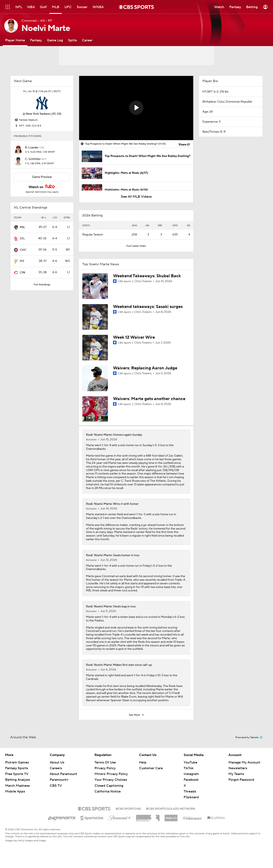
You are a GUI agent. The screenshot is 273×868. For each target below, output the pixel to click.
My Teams (236, 774)
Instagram (191, 774)
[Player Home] (15, 40)
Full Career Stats (136, 246)
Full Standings (42, 285)
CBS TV (56, 786)
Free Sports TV (17, 774)
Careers (56, 768)
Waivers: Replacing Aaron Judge (145, 368)
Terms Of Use (105, 762)
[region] (136, 108)
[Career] (87, 40)
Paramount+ (59, 780)
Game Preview (42, 177)
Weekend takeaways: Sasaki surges (148, 307)
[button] (136, 108)
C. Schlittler (33, 159)
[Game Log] (55, 40)
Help (143, 762)
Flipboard (191, 797)
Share (182, 145)
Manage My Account (244, 762)
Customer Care (151, 768)
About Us (57, 762)
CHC (23, 250)
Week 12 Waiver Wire (134, 337)
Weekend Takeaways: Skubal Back (147, 276)
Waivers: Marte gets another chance (149, 399)
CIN (23, 273)
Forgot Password (241, 780)
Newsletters (238, 768)
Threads (190, 791)
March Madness (17, 786)
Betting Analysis (17, 780)
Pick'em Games (17, 762)
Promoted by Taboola (249, 737)
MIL (23, 227)
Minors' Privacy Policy (111, 774)
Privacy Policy (105, 768)
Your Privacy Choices (111, 780)
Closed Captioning (109, 786)
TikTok (189, 768)
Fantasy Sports (17, 768)
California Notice (108, 791)
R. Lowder (32, 148)
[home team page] (42, 103)
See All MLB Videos (136, 197)
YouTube (190, 762)
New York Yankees (38, 114)
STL (22, 239)
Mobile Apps (15, 791)
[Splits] (72, 40)
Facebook (191, 780)
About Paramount (63, 774)
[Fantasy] (36, 40)
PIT (22, 261)
